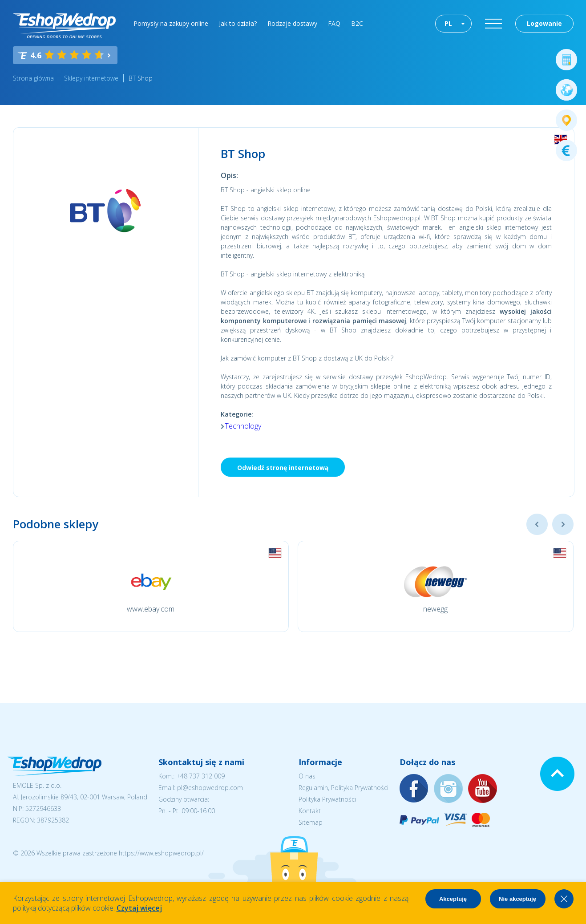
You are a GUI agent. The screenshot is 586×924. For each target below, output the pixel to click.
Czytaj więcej (139, 908)
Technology (243, 426)
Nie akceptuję (517, 899)
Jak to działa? (238, 23)
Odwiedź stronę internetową (283, 468)
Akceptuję (453, 899)
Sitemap (311, 822)
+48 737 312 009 (200, 776)
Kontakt (310, 811)
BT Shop (141, 78)
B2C (357, 23)
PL (448, 23)
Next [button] (563, 524)
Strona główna (33, 78)
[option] (151, 586)
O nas (307, 776)
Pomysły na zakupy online (171, 23)
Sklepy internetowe (91, 78)
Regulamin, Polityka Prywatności (344, 788)
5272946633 (43, 808)
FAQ (334, 23)
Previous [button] (537, 524)
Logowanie (544, 23)
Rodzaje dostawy (292, 23)
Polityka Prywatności (327, 799)
